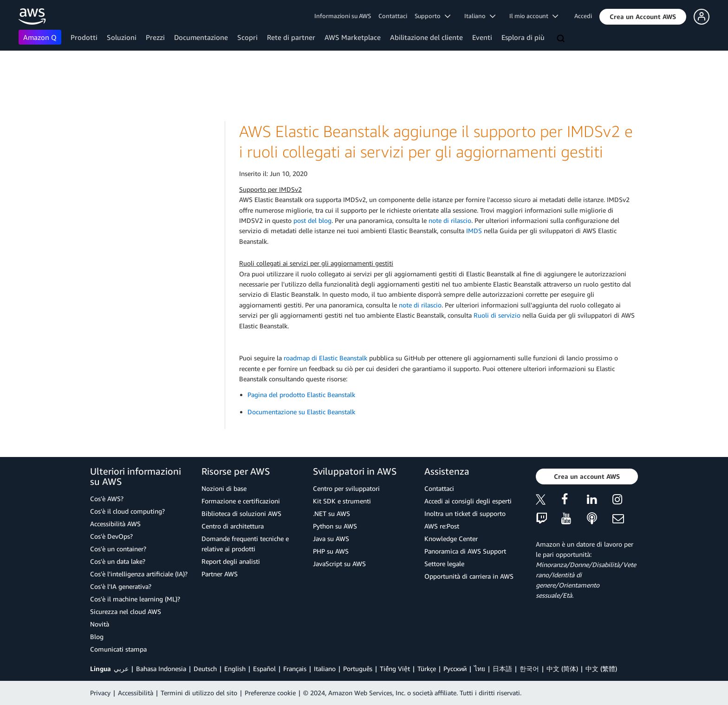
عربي (121, 669)
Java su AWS (331, 539)
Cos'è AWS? (107, 499)
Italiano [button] (480, 16)
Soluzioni (122, 37)
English (235, 669)
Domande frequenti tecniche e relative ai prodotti (245, 544)
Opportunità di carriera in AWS (469, 576)
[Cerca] (562, 39)
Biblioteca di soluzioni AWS (241, 513)
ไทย (480, 669)
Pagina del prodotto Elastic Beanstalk (301, 395)
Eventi (482, 37)
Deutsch (205, 669)
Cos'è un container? (118, 549)
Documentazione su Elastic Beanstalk (301, 412)
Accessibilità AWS (115, 524)
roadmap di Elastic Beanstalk (325, 358)
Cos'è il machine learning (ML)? (135, 599)
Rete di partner (291, 37)
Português (358, 669)
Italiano (325, 669)
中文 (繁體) (601, 669)
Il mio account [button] (534, 16)
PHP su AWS (331, 551)
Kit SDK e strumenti (342, 501)
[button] (643, 17)
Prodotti (84, 37)
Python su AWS (335, 526)
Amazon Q (40, 37)
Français (295, 669)
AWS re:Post (442, 526)
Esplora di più (523, 37)
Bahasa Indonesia (161, 669)
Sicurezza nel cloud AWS (126, 611)
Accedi (583, 16)
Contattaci (393, 16)
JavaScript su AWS (339, 564)
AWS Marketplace (353, 37)
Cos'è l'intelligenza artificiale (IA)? (139, 574)
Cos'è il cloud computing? (127, 511)
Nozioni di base (224, 488)
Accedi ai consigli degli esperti (468, 501)
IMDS (474, 231)
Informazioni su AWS (343, 16)
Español (264, 669)
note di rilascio (450, 220)
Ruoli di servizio (497, 315)
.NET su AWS (331, 513)
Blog (97, 636)
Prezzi (155, 37)
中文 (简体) (562, 669)
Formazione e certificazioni (241, 501)
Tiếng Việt (395, 669)
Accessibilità (136, 693)
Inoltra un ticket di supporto (465, 513)
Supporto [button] (432, 16)
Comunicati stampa (118, 649)
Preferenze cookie (270, 693)
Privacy (100, 693)
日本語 (502, 669)
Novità (100, 624)
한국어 (529, 669)
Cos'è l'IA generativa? (121, 586)
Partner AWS (220, 574)
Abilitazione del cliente (426, 37)
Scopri (247, 37)
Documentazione (201, 37)
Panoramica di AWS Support (465, 551)
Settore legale (444, 564)
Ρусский (455, 669)
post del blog (312, 220)
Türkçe (427, 669)
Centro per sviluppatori (346, 488)
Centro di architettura (233, 526)
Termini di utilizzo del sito (199, 693)
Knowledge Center (451, 539)
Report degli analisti (231, 561)
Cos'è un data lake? (118, 561)
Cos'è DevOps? (111, 536)
